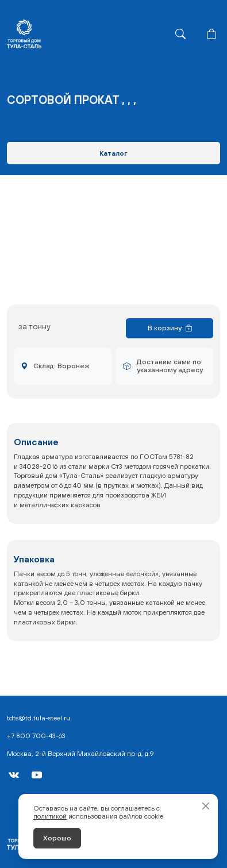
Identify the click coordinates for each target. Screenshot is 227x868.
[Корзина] (211, 34)
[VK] (14, 775)
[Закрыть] (206, 806)
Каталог (113, 153)
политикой (50, 816)
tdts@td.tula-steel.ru (39, 718)
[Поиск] (180, 34)
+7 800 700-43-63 (36, 736)
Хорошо (57, 838)
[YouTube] (37, 775)
